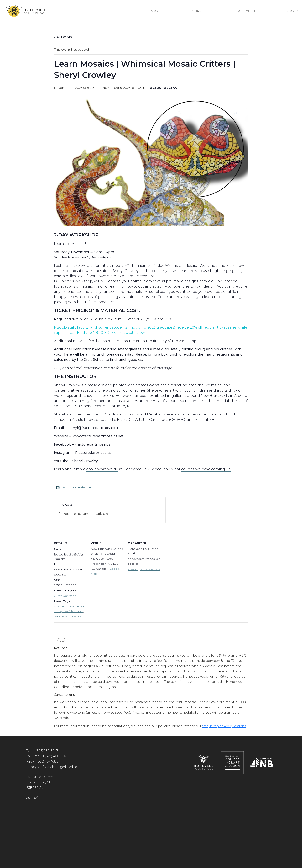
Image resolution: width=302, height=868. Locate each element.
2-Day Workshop (65, 596)
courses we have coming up (206, 469)
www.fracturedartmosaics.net (98, 436)
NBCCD (292, 11)
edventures (61, 606)
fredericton (78, 606)
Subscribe (34, 798)
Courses (198, 11)
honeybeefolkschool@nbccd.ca (52, 767)
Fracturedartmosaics (92, 444)
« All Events (63, 37)
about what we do (102, 469)
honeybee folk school (69, 611)
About (156, 11)
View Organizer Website (144, 569)
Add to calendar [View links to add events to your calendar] (74, 487)
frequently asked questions (224, 726)
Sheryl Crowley (85, 461)
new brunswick (71, 616)
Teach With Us (246, 11)
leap (57, 616)
